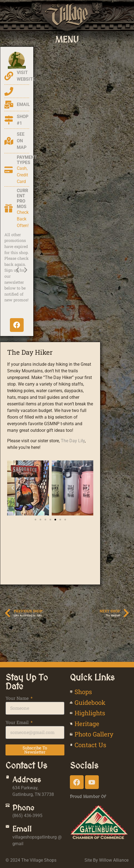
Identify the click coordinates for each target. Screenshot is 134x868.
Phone (23, 808)
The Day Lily (73, 441)
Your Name (18, 698)
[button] (67, 39)
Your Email (18, 723)
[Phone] (8, 805)
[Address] (8, 777)
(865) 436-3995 (27, 816)
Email (22, 829)
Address (27, 780)
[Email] (8, 827)
